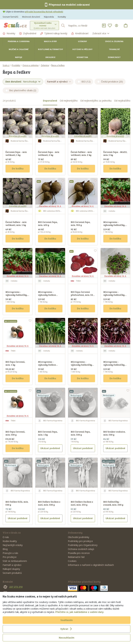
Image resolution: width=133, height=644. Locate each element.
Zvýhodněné (28, 33)
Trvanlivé (114, 49)
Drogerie (50, 57)
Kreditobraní (80, 33)
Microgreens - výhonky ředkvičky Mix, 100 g (114, 295)
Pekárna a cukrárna (19, 41)
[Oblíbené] (110, 26)
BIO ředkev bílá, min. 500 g (17, 503)
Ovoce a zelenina (114, 41)
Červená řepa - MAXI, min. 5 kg (115, 153)
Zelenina (45, 65)
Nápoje (19, 57)
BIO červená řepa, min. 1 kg (48, 433)
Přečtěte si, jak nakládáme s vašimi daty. (80, 612)
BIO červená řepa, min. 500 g (81, 433)
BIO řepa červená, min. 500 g (15, 433)
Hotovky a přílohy (82, 49)
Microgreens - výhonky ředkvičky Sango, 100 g (114, 365)
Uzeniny (82, 41)
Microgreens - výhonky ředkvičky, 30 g (16, 295)
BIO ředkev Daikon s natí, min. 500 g (49, 503)
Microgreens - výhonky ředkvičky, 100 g (114, 225)
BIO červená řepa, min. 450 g (48, 223)
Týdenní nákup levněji (54, 33)
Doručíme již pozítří (18, 136)
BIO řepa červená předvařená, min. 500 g (82, 295)
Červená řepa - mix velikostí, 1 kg (16, 153)
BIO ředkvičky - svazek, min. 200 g (113, 503)
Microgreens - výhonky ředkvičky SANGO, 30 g (81, 365)
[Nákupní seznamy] (104, 26)
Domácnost (114, 57)
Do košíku (18, 168)
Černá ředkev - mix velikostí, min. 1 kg (16, 223)
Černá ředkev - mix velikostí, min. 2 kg (81, 153)
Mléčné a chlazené (19, 49)
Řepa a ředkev (58, 65)
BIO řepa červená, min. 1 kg (15, 363)
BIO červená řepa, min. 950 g (81, 223)
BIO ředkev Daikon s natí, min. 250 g (82, 503)
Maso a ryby (50, 41)
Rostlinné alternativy (50, 49)
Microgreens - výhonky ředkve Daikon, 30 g (47, 365)
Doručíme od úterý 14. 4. (50, 206)
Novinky (9, 33)
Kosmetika (82, 57)
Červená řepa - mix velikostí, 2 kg (49, 153)
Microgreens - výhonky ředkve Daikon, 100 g (47, 295)
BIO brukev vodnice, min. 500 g (114, 433)
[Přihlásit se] (117, 26)
